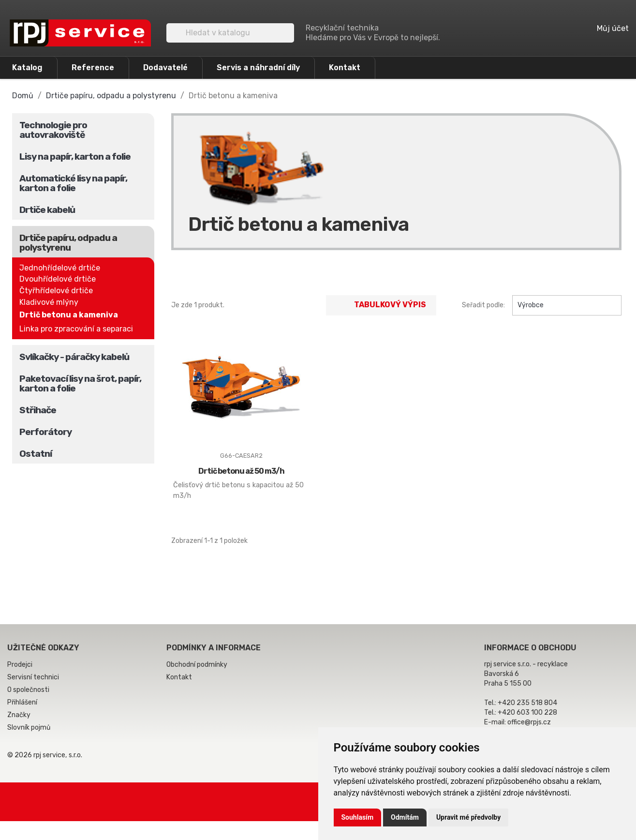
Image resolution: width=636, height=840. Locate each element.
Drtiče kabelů (47, 210)
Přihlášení (22, 702)
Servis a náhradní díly (258, 67)
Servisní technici (33, 677)
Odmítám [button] (405, 817)
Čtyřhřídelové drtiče (56, 291)
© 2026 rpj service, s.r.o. (45, 755)
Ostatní (36, 454)
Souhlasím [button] (358, 817)
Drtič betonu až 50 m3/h (241, 471)
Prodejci (20, 665)
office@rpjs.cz (529, 722)
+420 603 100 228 (527, 712)
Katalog (27, 67)
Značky (19, 715)
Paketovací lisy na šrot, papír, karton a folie (80, 383)
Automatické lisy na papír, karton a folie (73, 183)
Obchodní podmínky (197, 665)
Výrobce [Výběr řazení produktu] (567, 305)
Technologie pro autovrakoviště (53, 130)
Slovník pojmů (29, 727)
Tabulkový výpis (381, 305)
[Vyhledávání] (230, 33)
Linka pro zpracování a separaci (76, 329)
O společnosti (28, 690)
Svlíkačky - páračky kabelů (74, 357)
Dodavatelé (165, 67)
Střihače (38, 410)
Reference (93, 67)
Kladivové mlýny (49, 302)
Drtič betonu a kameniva (69, 315)
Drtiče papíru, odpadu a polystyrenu (68, 243)
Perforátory (45, 432)
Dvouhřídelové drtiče (58, 279)
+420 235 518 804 (527, 703)
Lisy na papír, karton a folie (75, 157)
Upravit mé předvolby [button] (468, 817)
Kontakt (345, 67)
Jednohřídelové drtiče (60, 268)
